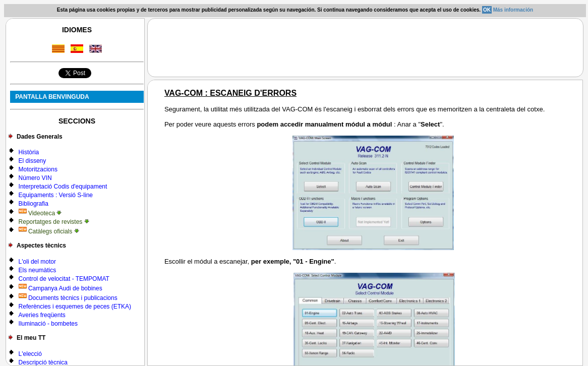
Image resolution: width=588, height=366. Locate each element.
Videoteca (40, 213)
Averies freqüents (42, 315)
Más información (513, 10)
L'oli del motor (37, 262)
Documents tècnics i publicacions (68, 298)
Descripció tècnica (43, 362)
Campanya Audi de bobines (61, 288)
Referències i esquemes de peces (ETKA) (75, 307)
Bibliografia (34, 204)
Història (29, 152)
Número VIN (35, 178)
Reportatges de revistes (54, 222)
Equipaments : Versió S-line (56, 195)
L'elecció (30, 354)
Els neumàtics (38, 270)
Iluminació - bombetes (48, 324)
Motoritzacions (38, 169)
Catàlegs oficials (49, 231)
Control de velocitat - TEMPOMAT (64, 279)
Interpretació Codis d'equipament (63, 187)
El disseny (33, 161)
